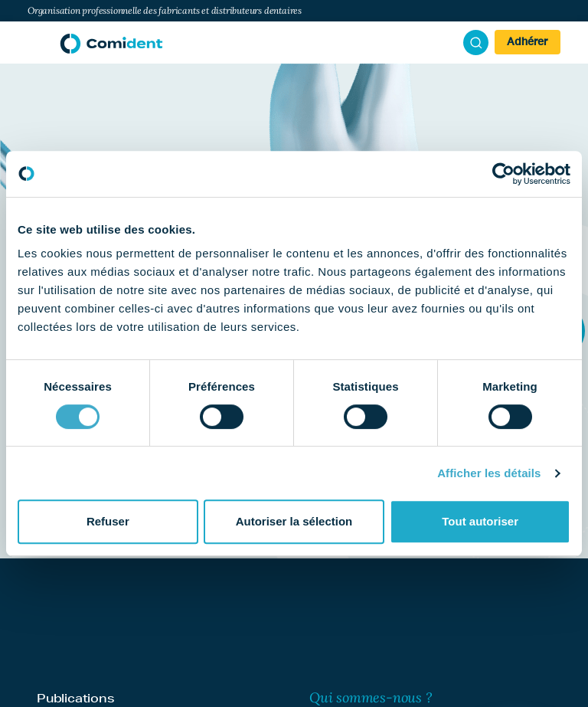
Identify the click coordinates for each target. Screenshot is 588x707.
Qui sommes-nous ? (371, 697)
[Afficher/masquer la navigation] (36, 43)
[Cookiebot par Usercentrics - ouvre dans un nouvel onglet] (503, 174)
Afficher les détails (489, 473)
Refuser (108, 521)
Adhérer (528, 42)
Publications (76, 698)
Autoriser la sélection (294, 521)
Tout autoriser (480, 521)
